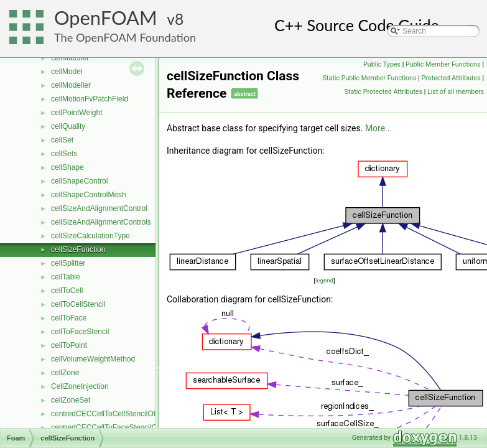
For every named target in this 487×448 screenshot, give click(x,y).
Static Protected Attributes (383, 92)
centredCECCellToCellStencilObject (110, 414)
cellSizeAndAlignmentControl (99, 208)
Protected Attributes (451, 78)
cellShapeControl (79, 181)
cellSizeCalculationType (90, 236)
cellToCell (67, 291)
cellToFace (69, 318)
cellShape (67, 167)
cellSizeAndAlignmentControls (101, 222)
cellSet (62, 140)
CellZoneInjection (80, 386)
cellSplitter (68, 263)
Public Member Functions (443, 64)
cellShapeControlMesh (89, 195)
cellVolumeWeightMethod (93, 359)
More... (378, 128)
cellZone (65, 373)
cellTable (66, 277)
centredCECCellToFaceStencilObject (112, 427)
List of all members (456, 92)
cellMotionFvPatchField (90, 99)
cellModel (67, 72)
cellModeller (71, 85)
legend (324, 280)
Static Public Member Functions (370, 78)
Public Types (382, 64)
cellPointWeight (77, 113)
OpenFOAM (106, 18)
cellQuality (68, 126)
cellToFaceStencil (80, 332)
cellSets (64, 154)
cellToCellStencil (78, 304)
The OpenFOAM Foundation (125, 37)
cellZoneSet (71, 400)
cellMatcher (70, 58)
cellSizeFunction (78, 250)
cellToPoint (69, 345)
